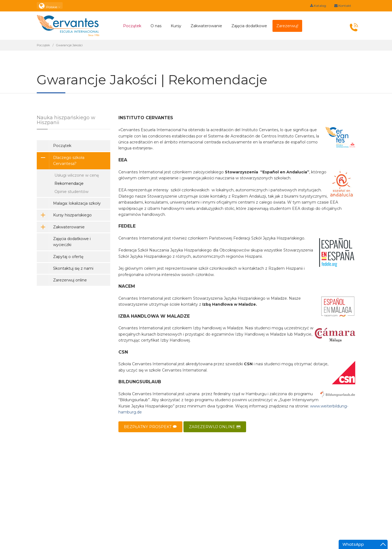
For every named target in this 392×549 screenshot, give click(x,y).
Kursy (176, 26)
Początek (132, 26)
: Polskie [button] (50, 6)
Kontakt (343, 6)
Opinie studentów (71, 192)
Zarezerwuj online (70, 280)
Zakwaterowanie (206, 26)
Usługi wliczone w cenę (77, 175)
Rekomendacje (69, 183)
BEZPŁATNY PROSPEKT (150, 427)
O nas (156, 26)
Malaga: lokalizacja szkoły (77, 203)
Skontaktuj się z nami (73, 268)
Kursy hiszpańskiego (64, 215)
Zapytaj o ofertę (68, 257)
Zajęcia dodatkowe (249, 26)
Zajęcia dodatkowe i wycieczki (72, 242)
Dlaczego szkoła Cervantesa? (61, 161)
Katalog (318, 6)
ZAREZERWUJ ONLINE (215, 427)
